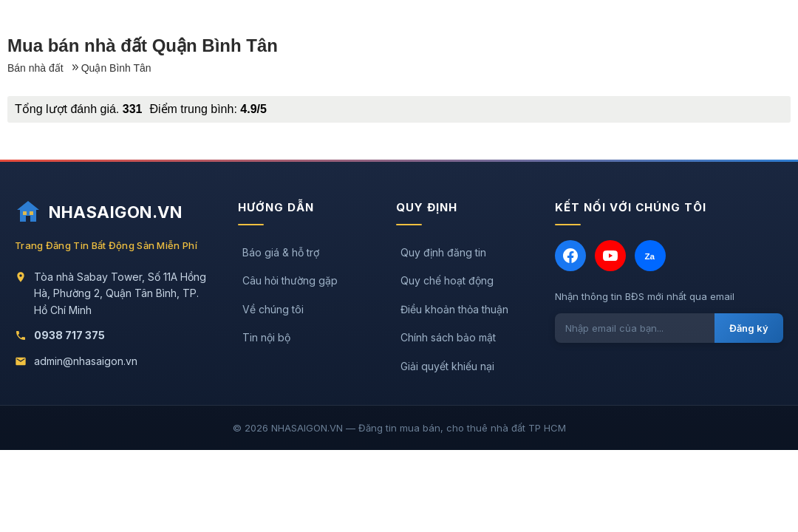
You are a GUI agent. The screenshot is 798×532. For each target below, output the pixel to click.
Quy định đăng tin (443, 252)
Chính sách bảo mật (448, 337)
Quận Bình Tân (116, 68)
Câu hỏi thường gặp (290, 280)
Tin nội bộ (266, 337)
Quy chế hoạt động (447, 280)
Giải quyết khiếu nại (447, 366)
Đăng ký (749, 328)
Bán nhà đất (35, 68)
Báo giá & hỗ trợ (281, 252)
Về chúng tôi (273, 309)
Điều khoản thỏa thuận (454, 309)
